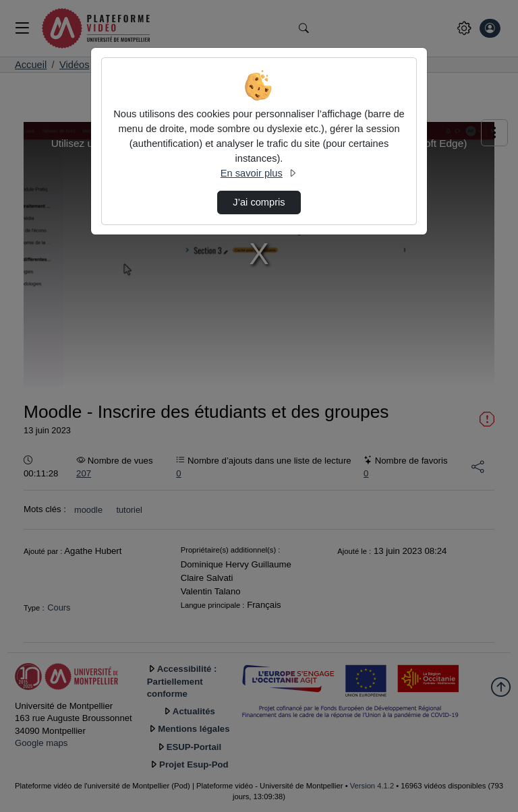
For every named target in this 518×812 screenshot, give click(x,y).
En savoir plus (259, 173)
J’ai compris (259, 202)
